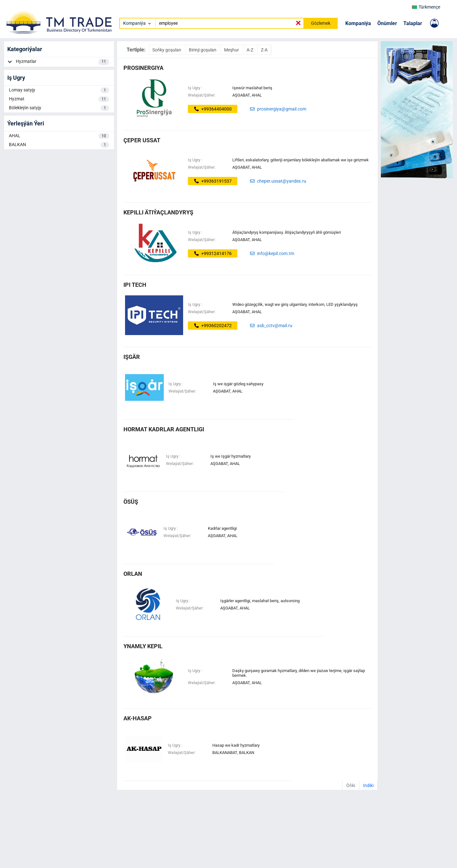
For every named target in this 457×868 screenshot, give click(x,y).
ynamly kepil (143, 646)
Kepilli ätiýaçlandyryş (158, 212)
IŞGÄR (132, 357)
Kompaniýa (358, 23)
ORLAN (133, 574)
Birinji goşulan (203, 50)
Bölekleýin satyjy (59, 108)
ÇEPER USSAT (142, 140)
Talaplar (413, 23)
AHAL (59, 136)
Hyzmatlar (63, 62)
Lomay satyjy (59, 90)
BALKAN (59, 145)
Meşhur (232, 50)
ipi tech (135, 285)
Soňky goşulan (167, 50)
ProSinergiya (143, 68)
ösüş (131, 502)
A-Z (250, 50)
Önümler (387, 23)
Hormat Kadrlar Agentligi (164, 429)
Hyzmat (59, 99)
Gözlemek (321, 23)
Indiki (368, 785)
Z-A (264, 50)
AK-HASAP (138, 718)
